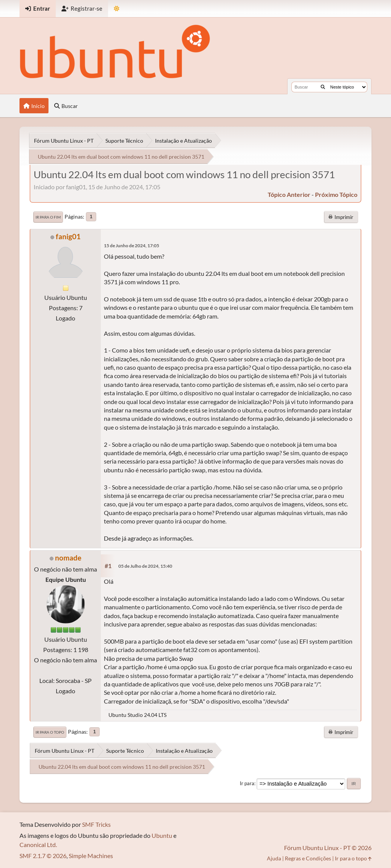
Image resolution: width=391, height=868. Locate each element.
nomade (68, 558)
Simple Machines (91, 856)
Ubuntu (162, 835)
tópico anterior (289, 194)
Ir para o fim (48, 217)
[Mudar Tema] (117, 9)
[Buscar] (323, 87)
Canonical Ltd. (38, 845)
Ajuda (274, 858)
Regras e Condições (308, 858)
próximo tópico (336, 194)
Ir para (247, 783)
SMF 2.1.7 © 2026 (43, 856)
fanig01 (68, 236)
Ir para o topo (50, 732)
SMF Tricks (96, 824)
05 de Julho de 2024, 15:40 (145, 566)
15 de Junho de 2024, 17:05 (132, 246)
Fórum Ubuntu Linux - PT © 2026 (328, 848)
